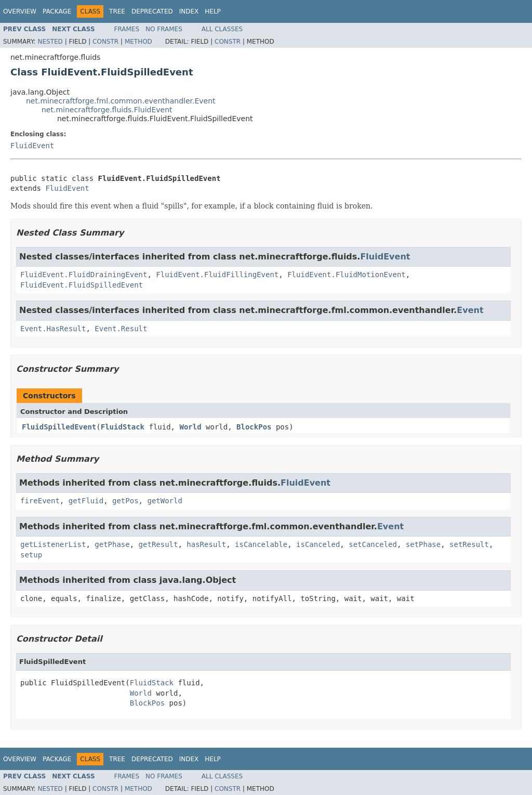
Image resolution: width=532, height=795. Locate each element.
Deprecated (152, 11)
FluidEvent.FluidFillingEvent (217, 275)
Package (57, 11)
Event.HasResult (53, 329)
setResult (469, 544)
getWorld (164, 501)
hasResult (206, 544)
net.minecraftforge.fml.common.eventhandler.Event (121, 101)
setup (31, 555)
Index (189, 11)
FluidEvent (32, 146)
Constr (105, 42)
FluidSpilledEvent (59, 427)
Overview (20, 11)
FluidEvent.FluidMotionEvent (347, 275)
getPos (125, 501)
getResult (158, 544)
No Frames (164, 29)
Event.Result (121, 329)
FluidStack (123, 427)
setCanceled (373, 544)
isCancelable (261, 544)
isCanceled (318, 544)
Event (470, 310)
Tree (117, 11)
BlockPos (254, 427)
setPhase (423, 544)
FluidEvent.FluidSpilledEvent (82, 285)
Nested (50, 42)
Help (213, 11)
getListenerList (53, 544)
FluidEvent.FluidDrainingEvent (84, 275)
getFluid (86, 501)
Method (138, 42)
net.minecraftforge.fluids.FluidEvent (107, 110)
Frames (127, 29)
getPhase (112, 544)
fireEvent (40, 501)
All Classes (222, 29)
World (190, 427)
